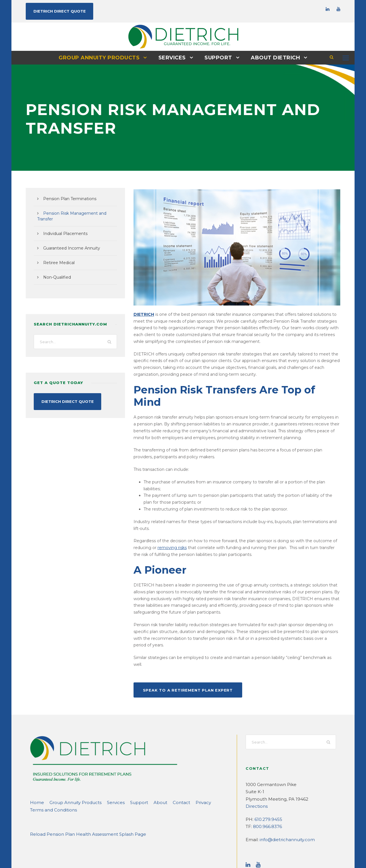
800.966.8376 (266, 780)
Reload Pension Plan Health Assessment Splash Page (82, 787)
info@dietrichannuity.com (283, 793)
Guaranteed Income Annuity (68, 242)
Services (172, 57)
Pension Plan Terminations (67, 198)
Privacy (184, 756)
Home (36, 756)
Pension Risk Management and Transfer (79, 213)
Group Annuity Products (102, 57)
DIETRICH (143, 314)
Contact (164, 756)
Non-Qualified (55, 271)
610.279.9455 (267, 772)
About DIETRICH (272, 57)
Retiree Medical (57, 257)
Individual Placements (63, 228)
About (145, 756)
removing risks (146, 521)
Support (217, 57)
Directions (255, 759)
